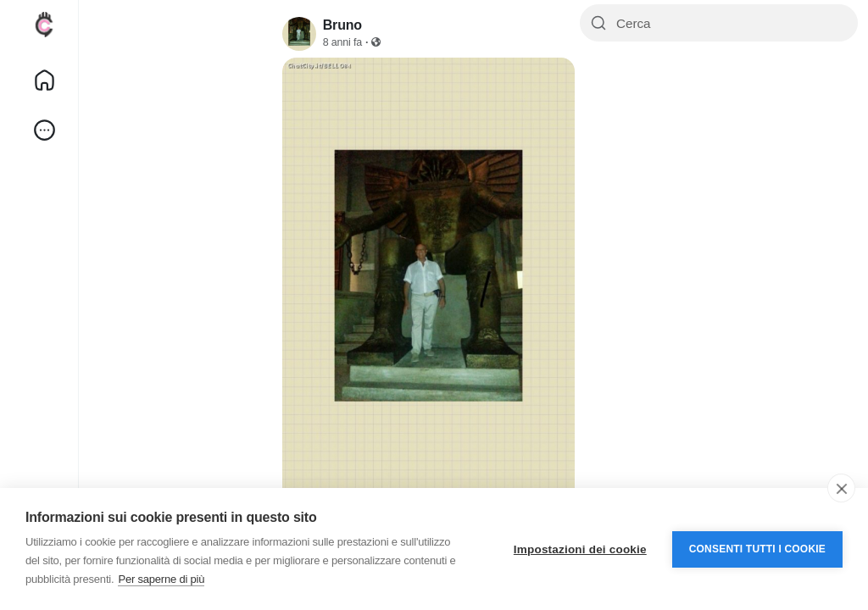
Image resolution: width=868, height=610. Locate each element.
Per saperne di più (161, 579)
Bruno (342, 25)
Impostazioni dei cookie (580, 549)
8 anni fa (342, 42)
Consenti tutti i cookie (757, 549)
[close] (841, 488)
